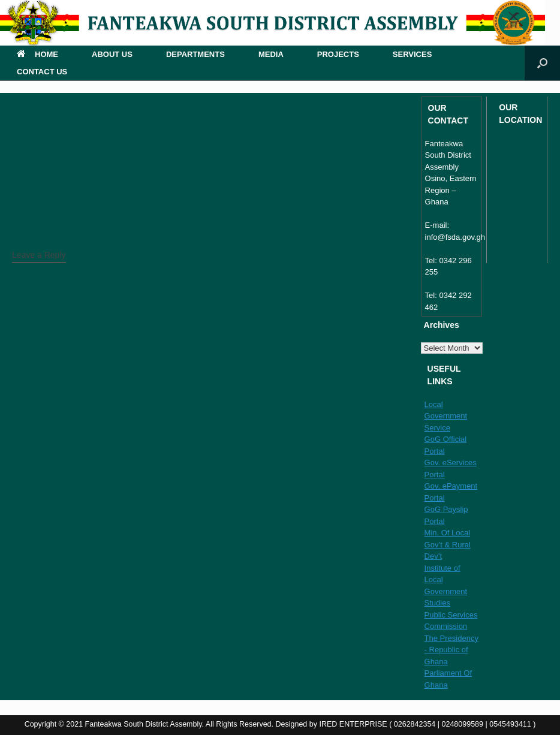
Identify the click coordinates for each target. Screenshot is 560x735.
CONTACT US (42, 72)
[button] (542, 63)
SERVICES (413, 54)
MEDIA (271, 54)
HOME (37, 54)
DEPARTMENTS (195, 54)
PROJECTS (338, 54)
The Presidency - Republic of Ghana (451, 650)
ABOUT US (112, 54)
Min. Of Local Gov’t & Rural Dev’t (448, 544)
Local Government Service (446, 416)
